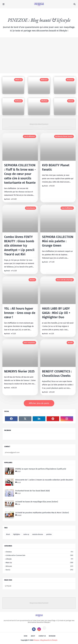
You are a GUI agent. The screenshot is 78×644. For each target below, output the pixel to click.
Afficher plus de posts (39, 403)
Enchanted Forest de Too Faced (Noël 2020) (32, 491)
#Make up (18, 80)
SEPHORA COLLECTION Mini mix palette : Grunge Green (58, 241)
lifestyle (39, 559)
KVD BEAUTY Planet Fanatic (56, 167)
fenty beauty (31, 208)
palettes (49, 534)
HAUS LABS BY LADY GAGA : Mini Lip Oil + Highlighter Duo (56, 313)
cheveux (39, 552)
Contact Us (42, 636)
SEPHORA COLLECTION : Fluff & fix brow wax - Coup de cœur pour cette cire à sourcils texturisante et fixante (20, 174)
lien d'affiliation (29, 136)
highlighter (17, 534)
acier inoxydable (29, 343)
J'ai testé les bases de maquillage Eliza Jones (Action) (37, 502)
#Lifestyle (18, 101)
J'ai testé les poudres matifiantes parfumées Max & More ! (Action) (42, 513)
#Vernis (71, 101)
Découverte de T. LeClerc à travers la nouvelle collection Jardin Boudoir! (44, 480)
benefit (70, 343)
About (33, 636)
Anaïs (8, 199)
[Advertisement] (39, 55)
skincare (39, 566)
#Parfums (44, 101)
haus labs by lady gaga (65, 280)
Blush (8, 534)
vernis (39, 570)
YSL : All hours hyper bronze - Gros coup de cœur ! (20, 313)
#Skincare (44, 80)
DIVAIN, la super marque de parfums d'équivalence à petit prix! (41, 469)
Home (26, 636)
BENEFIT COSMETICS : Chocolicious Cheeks (57, 374)
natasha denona (38, 534)
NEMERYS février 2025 (19, 371)
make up (26, 534)
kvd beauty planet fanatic (64, 136)
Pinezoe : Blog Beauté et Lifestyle (45, 640)
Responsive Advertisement (39, 124)
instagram (52, 636)
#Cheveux (70, 80)
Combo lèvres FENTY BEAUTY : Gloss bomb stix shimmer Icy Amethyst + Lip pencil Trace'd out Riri (19, 246)
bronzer (32, 280)
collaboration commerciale (39, 555)
